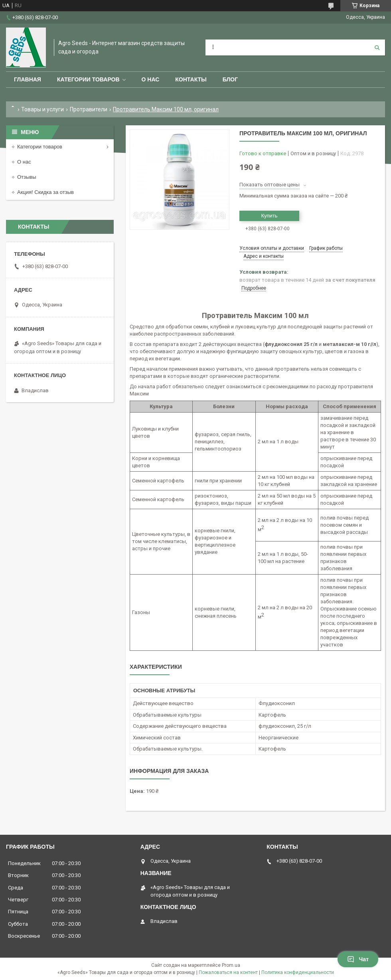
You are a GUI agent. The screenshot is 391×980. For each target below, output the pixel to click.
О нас (151, 79)
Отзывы (27, 177)
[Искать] (377, 47)
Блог (230, 79)
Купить (269, 216)
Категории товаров (88, 79)
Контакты (191, 79)
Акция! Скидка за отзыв (45, 192)
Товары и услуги (42, 109)
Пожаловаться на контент (228, 972)
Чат (358, 959)
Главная (28, 79)
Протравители (89, 109)
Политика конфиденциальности (298, 972)
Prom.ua (231, 965)
